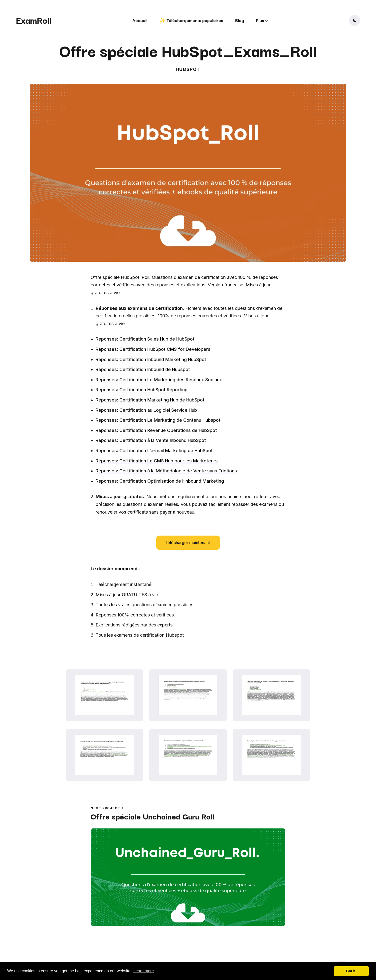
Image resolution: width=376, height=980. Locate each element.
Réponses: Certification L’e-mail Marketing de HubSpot (154, 451)
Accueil (140, 20)
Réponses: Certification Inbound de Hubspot (143, 369)
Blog (240, 20)
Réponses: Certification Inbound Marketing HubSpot (151, 359)
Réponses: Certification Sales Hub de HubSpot (145, 339)
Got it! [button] (351, 971)
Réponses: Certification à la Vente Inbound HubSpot (151, 440)
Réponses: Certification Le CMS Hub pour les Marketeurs (157, 461)
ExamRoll (34, 20)
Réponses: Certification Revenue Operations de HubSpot (156, 430)
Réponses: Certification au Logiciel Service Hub (146, 410)
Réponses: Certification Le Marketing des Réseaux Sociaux (159, 380)
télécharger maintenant (188, 543)
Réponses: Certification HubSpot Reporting (142, 390)
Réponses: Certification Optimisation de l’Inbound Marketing (160, 481)
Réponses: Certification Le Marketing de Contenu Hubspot (158, 420)
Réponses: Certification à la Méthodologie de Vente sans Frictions (166, 471)
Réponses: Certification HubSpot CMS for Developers (153, 349)
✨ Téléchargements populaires (191, 20)
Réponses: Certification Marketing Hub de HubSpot (150, 400)
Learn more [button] (144, 971)
